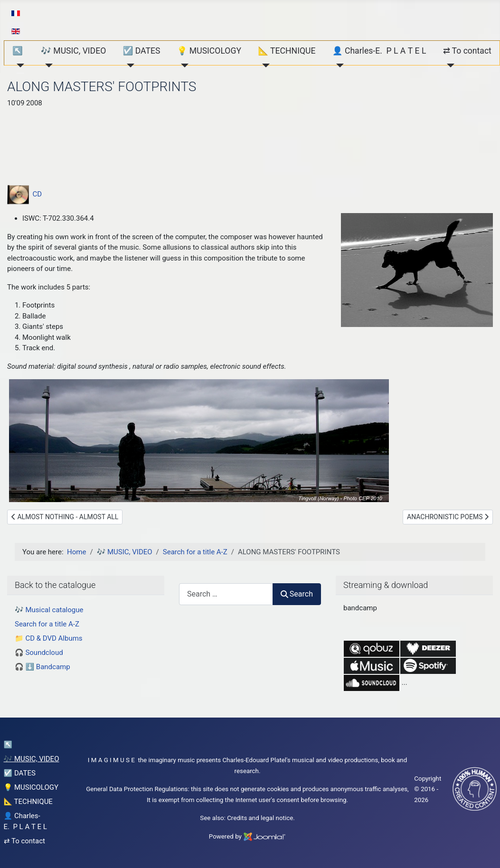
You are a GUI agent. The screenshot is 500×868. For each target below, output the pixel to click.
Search (297, 594)
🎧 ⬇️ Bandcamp (42, 667)
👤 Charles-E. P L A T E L (379, 51)
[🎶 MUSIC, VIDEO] (47, 65)
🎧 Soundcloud (39, 653)
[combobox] (226, 594)
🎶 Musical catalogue (49, 610)
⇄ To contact (467, 51)
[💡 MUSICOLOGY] (183, 65)
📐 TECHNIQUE (287, 51)
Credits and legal (250, 818)
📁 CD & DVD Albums (49, 638)
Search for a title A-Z (47, 624)
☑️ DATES (141, 51)
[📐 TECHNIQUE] (264, 65)
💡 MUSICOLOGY (209, 51)
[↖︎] (18, 65)
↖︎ (18, 51)
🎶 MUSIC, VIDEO (73, 51)
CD (24, 194)
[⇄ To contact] (449, 65)
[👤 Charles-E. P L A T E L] (338, 65)
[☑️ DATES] (128, 65)
